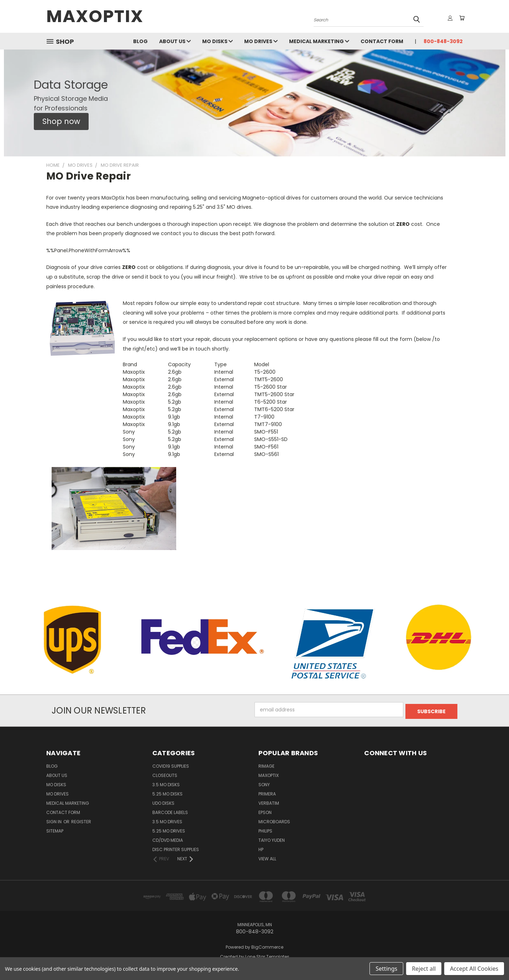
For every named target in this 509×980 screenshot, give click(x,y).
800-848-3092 (443, 41)
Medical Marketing (319, 41)
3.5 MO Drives (167, 820)
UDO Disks (163, 801)
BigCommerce (267, 945)
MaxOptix (269, 774)
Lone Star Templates (267, 955)
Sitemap (55, 829)
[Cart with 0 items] (461, 18)
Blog (140, 41)
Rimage (266, 764)
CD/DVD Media (168, 838)
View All (267, 857)
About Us (175, 41)
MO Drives (261, 41)
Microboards (274, 820)
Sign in (54, 820)
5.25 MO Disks (167, 792)
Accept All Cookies (474, 969)
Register (81, 820)
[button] (61, 121)
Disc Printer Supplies (176, 848)
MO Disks (217, 41)
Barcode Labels (170, 811)
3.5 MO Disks (166, 783)
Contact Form (382, 41)
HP (261, 848)
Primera (267, 792)
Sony (264, 783)
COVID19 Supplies (171, 764)
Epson (265, 811)
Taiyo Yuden (272, 838)
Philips (265, 829)
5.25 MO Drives (169, 829)
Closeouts (165, 774)
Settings (386, 969)
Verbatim (269, 801)
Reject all (424, 969)
